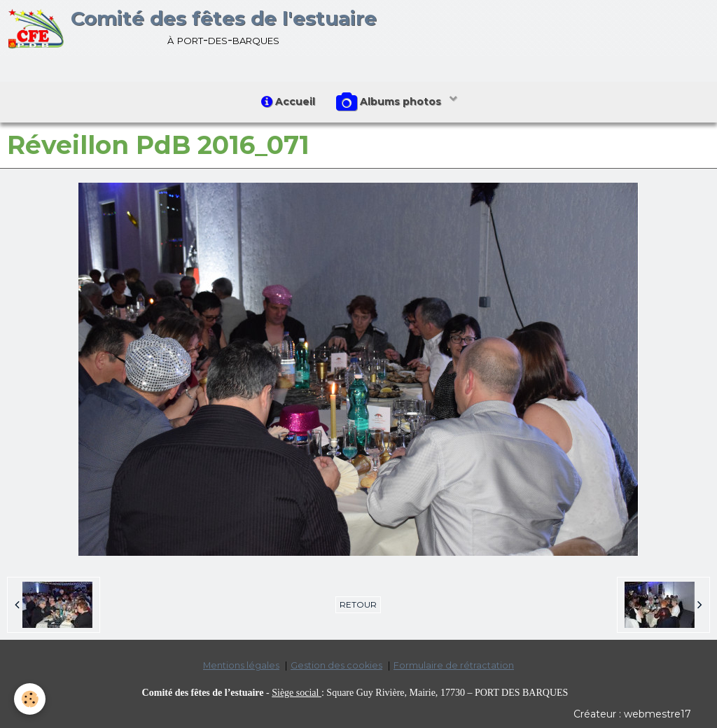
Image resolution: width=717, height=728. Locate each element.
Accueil (288, 101)
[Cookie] (30, 699)
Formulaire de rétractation (454, 665)
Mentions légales (241, 665)
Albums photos (390, 102)
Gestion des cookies (336, 665)
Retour (358, 604)
